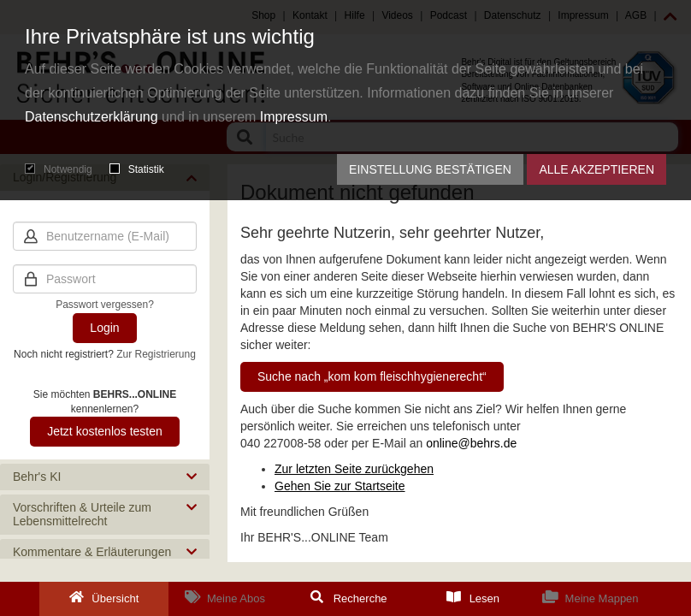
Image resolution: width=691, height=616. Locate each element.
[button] (105, 477)
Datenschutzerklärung (92, 117)
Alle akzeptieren (597, 169)
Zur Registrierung (156, 354)
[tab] (105, 477)
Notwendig (59, 169)
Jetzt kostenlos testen (105, 431)
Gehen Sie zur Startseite (340, 486)
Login (104, 328)
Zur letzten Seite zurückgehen (354, 469)
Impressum (294, 117)
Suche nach (372, 376)
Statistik (137, 169)
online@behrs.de (471, 443)
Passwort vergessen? (105, 305)
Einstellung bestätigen (430, 169)
